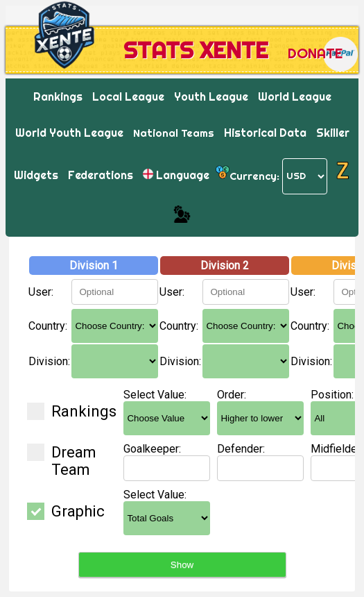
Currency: (254, 175)
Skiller (333, 133)
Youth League (211, 96)
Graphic (66, 511)
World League (295, 96)
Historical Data (265, 133)
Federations (101, 175)
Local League (128, 96)
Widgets (36, 175)
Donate (315, 53)
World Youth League (69, 133)
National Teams (174, 133)
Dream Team (62, 461)
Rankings (58, 96)
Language (176, 175)
